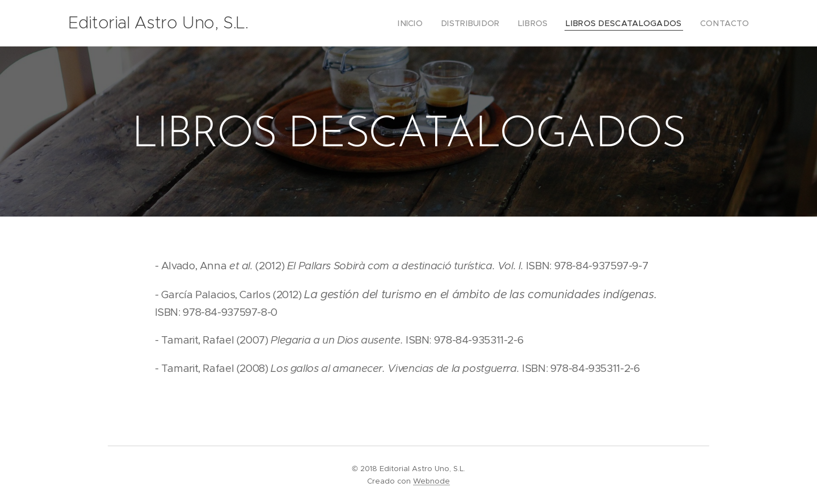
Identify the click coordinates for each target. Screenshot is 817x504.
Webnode (431, 481)
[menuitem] (435, 23)
